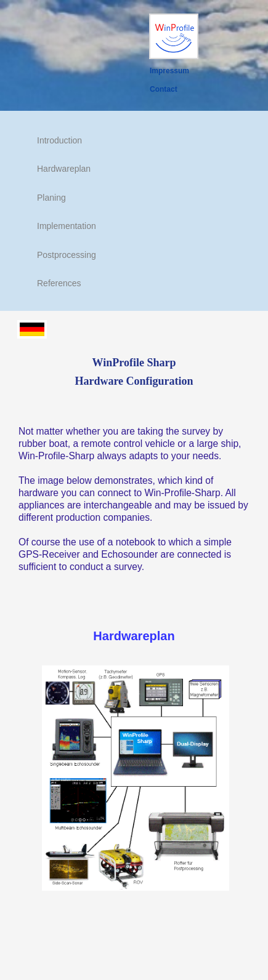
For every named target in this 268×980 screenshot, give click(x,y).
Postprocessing (67, 255)
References (59, 283)
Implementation (67, 226)
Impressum (169, 71)
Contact (164, 89)
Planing (51, 198)
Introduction (59, 140)
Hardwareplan (64, 169)
